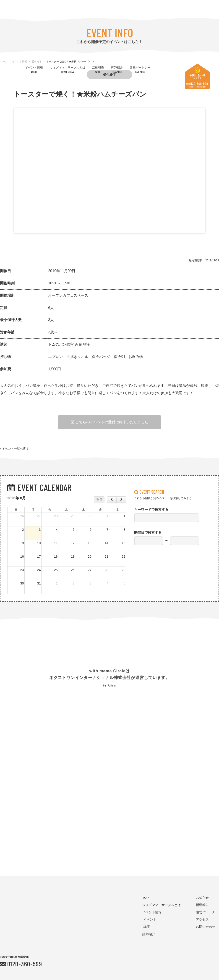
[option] (109, 148)
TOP (146, 898)
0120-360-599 (25, 964)
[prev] (112, 500)
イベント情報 (34, 69)
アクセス (202, 920)
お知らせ (202, 898)
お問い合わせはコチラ (197, 76)
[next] (121, 500)
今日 (99, 500)
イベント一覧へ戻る (14, 449)
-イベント (149, 920)
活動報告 (98, 69)
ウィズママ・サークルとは (68, 69)
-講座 (146, 927)
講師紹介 (117, 69)
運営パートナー (140, 69)
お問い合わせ (206, 927)
